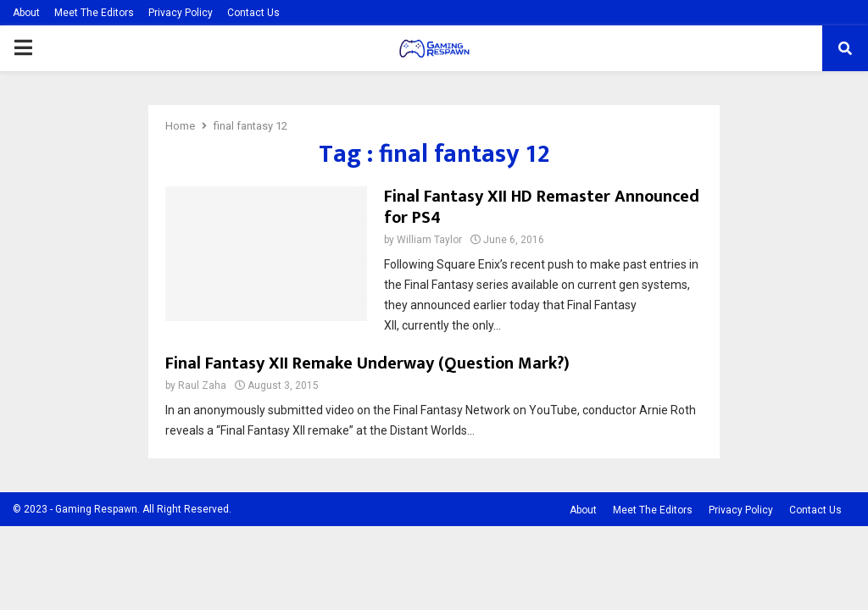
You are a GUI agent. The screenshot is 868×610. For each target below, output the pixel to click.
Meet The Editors (94, 13)
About (26, 13)
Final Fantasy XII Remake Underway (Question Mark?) (367, 363)
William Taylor (429, 240)
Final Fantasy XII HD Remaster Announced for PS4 (542, 207)
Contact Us (253, 13)
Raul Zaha (202, 385)
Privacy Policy (181, 13)
